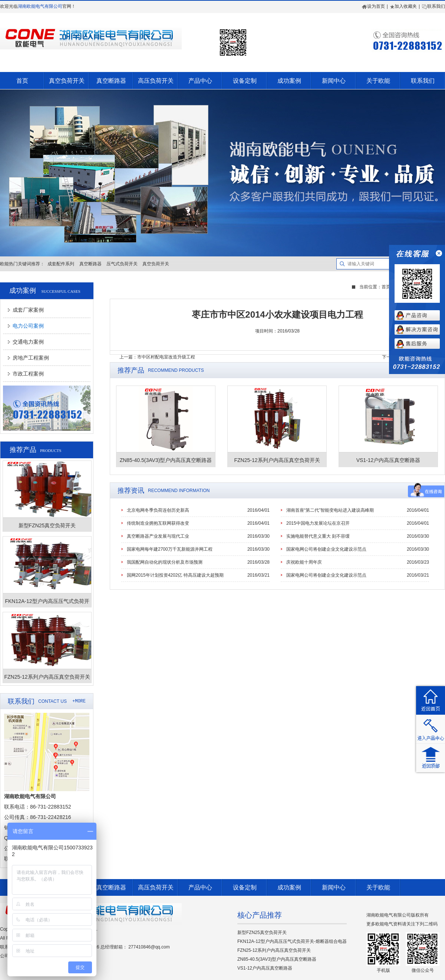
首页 (22, 81)
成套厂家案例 (28, 310)
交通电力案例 (28, 342)
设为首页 (373, 6)
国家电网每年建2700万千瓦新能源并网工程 (170, 549)
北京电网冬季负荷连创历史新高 (158, 510)
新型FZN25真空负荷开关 (262, 933)
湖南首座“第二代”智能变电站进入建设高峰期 (330, 510)
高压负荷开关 (156, 81)
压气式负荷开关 (122, 264)
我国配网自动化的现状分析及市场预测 (165, 562)
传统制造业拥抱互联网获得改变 (158, 523)
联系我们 (433, 6)
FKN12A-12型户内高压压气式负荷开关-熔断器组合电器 (292, 941)
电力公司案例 (28, 326)
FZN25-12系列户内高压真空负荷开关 (274, 950)
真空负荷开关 (67, 81)
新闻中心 (334, 81)
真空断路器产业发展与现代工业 (158, 536)
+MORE (79, 701)
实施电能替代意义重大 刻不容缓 (318, 536)
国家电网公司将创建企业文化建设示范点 (326, 549)
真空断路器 (111, 81)
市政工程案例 (28, 374)
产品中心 (200, 81)
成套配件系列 (61, 264)
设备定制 (245, 81)
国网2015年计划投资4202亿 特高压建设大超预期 (175, 575)
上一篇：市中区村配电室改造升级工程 (157, 357)
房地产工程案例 (31, 358)
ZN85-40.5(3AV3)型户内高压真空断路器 (277, 959)
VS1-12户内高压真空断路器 (265, 968)
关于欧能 (378, 81)
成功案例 (289, 81)
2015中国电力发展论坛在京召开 (318, 523)
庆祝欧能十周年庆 (304, 562)
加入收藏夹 (403, 6)
